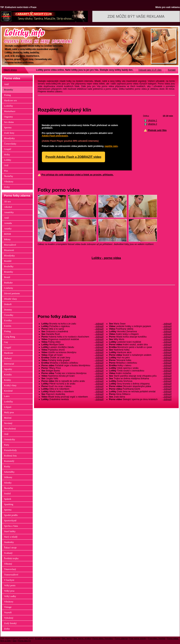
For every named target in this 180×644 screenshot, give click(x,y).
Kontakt (172, 70)
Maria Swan (140, 324)
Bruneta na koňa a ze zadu (73, 324)
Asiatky (8, 228)
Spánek (8, 499)
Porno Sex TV (24, 641)
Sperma (8, 127)
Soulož (7, 493)
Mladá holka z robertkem (73, 392)
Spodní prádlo (11, 515)
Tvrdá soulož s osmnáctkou (140, 371)
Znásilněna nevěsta (73, 399)
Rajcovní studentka (73, 394)
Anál (6, 84)
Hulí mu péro (140, 358)
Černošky (9, 315)
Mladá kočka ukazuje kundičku (140, 337)
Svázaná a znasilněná (73, 332)
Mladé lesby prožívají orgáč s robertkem (73, 397)
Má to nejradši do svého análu (73, 381)
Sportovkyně (10, 520)
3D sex (7, 201)
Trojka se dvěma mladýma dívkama (140, 378)
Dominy (8, 310)
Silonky (8, 483)
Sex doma (9, 122)
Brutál (7, 277)
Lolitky (8, 160)
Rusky (7, 466)
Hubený (8, 358)
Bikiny (7, 239)
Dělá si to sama (73, 329)
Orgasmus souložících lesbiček (73, 339)
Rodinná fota (10, 456)
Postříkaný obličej (140, 329)
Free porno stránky (138, 638)
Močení (8, 418)
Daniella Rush (73, 334)
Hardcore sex (11, 100)
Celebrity (9, 288)
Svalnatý (8, 553)
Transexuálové (11, 575)
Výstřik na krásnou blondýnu (73, 352)
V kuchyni (9, 580)
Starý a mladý (11, 537)
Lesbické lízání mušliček (140, 342)
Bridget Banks (73, 371)
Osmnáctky (10, 439)
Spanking (9, 504)
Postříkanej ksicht (140, 389)
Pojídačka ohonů (73, 350)
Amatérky (9, 212)
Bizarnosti (9, 250)
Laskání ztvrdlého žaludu (73, 347)
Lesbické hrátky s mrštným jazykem (140, 326)
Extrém (8, 326)
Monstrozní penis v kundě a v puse (140, 347)
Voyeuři (8, 612)
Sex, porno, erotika (82, 638)
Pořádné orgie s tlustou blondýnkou (73, 365)
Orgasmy (9, 117)
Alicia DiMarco (140, 394)
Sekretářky (9, 472)
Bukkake (8, 283)
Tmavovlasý (10, 569)
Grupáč (8, 149)
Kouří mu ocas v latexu (73, 386)
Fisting (7, 95)
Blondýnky (10, 138)
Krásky (8, 380)
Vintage (8, 607)
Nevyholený (10, 429)
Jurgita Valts (73, 378)
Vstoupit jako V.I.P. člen (150, 70)
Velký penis (10, 585)
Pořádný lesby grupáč (73, 360)
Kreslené (8, 391)
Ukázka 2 (152, 124)
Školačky (9, 176)
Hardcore (9, 353)
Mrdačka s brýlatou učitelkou (73, 363)
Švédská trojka (11, 558)
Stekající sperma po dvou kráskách (140, 399)
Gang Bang (10, 337)
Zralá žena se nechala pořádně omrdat (140, 392)
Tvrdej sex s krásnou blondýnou (73, 373)
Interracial (9, 364)
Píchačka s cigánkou (73, 326)
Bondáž (8, 261)
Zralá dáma (140, 397)
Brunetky (9, 90)
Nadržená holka (140, 350)
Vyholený (9, 618)
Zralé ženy (9, 133)
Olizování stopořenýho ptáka (140, 386)
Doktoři (8, 304)
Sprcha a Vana (11, 526)
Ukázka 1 (152, 120)
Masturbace (10, 111)
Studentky (9, 542)
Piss (6, 171)
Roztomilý (9, 461)
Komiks (8, 374)
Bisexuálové (10, 245)
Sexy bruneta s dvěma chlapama (140, 384)
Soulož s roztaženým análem (140, 355)
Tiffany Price (73, 368)
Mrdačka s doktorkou (140, 363)
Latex (7, 396)
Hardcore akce (140, 352)
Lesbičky (9, 106)
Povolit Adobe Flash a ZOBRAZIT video (73, 157)
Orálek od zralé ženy (73, 358)
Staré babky (10, 531)
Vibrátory (9, 182)
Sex (15, 641)
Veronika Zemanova (140, 332)
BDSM (8, 234)
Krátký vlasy (10, 385)
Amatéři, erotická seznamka (47, 638)
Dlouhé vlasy (11, 299)
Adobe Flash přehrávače (55, 136)
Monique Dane (73, 345)
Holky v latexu (140, 365)
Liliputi (8, 407)
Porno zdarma (121, 638)
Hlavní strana (10, 70)
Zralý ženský (10, 623)
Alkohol (8, 207)
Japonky (8, 369)
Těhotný (8, 564)
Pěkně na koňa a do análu (73, 384)
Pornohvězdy (11, 450)
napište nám (111, 146)
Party (7, 445)
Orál (6, 165)
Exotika (8, 320)
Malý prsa (9, 412)
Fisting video (73, 342)
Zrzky (7, 187)
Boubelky (9, 266)
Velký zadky (10, 596)
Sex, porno (67, 638)
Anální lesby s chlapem (140, 334)
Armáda (8, 223)
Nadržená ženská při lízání (73, 376)
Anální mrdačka (140, 373)
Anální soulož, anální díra (140, 345)
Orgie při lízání (73, 355)
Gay (6, 342)
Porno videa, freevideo (103, 638)
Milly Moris (140, 339)
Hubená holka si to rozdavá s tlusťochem (73, 337)
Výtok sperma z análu (140, 368)
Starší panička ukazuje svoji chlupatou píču (140, 376)
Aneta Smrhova (140, 381)
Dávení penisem (12, 293)
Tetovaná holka (140, 360)
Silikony (8, 477)
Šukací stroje (10, 548)
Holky (7, 154)
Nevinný (8, 423)
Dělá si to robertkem (73, 389)
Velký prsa (9, 591)
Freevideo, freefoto (157, 638)
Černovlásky (10, 144)
